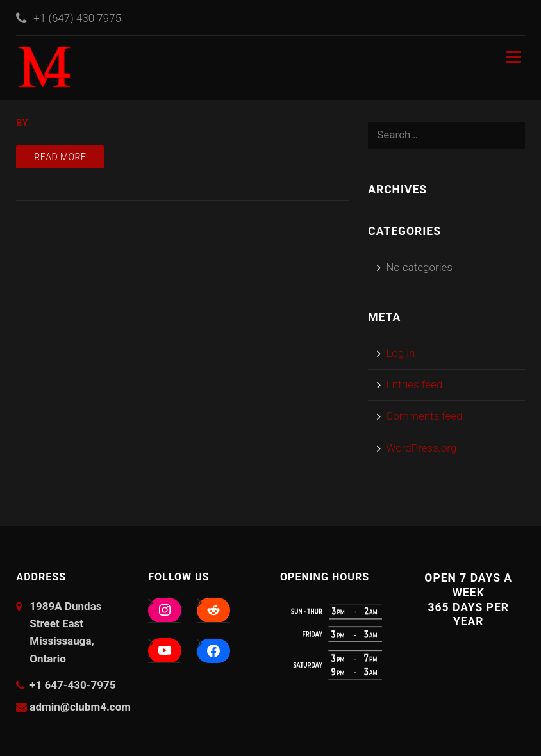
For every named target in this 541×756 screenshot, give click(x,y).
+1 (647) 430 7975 (77, 18)
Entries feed (414, 384)
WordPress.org (421, 448)
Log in (400, 353)
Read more (60, 157)
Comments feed (424, 416)
